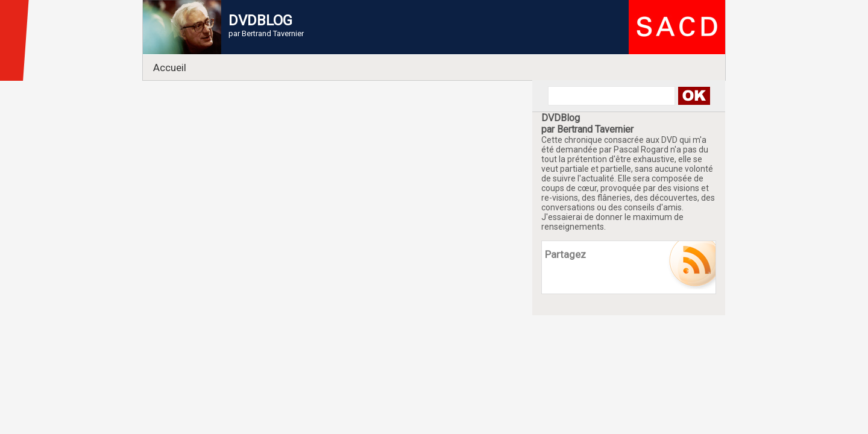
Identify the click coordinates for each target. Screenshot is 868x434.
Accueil (170, 68)
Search (693, 96)
